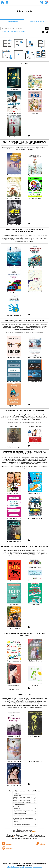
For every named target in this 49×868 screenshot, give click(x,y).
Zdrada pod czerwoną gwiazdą (20, 813)
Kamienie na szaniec (18, 799)
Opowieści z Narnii (17, 796)
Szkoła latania (16, 807)
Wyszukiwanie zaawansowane (10, 32)
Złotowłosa (15, 821)
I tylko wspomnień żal (18, 820)
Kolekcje (23, 32)
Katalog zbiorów (12, 22)
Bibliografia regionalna (37, 22)
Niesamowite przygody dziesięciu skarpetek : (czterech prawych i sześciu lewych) (31, 818)
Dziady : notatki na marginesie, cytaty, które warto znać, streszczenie (28, 802)
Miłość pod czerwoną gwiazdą (20, 812)
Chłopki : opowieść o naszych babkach (22, 825)
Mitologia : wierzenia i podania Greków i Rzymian (24, 797)
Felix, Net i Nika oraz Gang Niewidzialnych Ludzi (24, 810)
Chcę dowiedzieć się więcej (16, 867)
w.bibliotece (10, 837)
